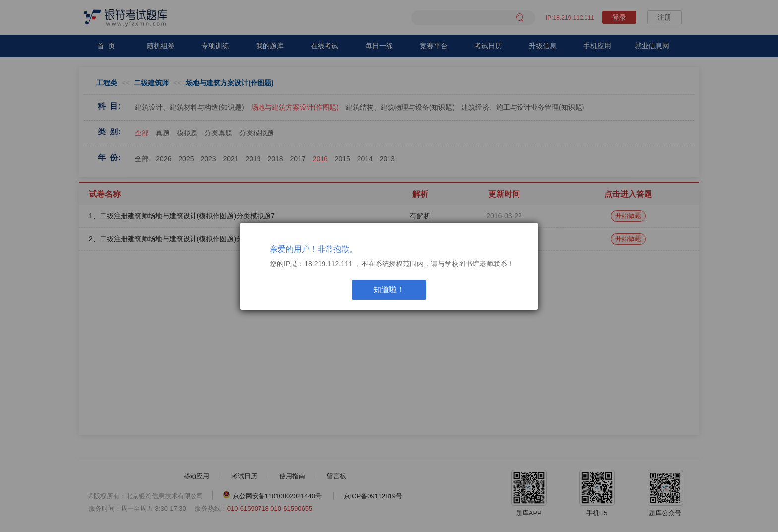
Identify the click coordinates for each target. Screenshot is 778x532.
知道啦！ (389, 290)
